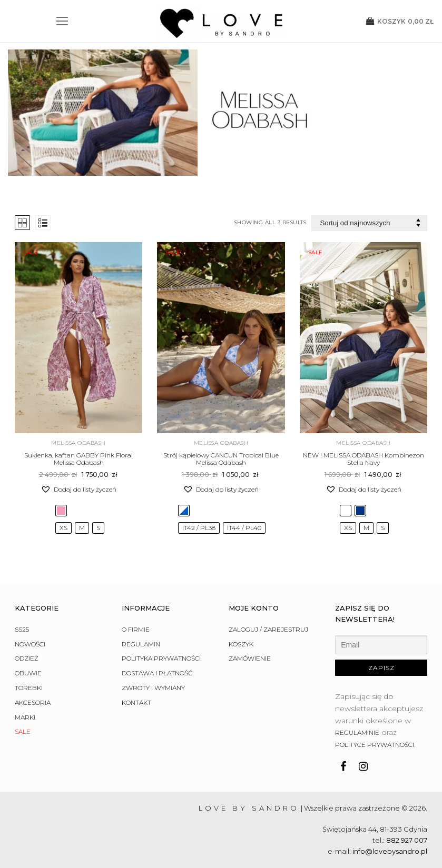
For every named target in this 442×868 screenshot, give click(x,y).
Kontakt (136, 702)
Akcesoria (33, 702)
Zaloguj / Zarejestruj (268, 629)
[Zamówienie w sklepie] (369, 223)
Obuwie (28, 673)
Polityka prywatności (161, 658)
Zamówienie (250, 658)
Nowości (30, 644)
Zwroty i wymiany (153, 688)
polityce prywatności (375, 745)
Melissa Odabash (78, 443)
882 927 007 (407, 840)
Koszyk (241, 644)
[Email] (381, 645)
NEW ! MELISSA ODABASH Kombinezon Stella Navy (364, 459)
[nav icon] (62, 21)
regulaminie (357, 732)
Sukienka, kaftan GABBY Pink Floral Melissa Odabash (78, 459)
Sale (23, 731)
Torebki (29, 688)
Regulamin (141, 644)
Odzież (27, 658)
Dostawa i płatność (157, 673)
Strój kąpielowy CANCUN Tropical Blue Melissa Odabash (221, 459)
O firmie (136, 629)
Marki (25, 717)
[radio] (61, 511)
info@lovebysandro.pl (390, 851)
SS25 (22, 629)
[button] (78, 489)
